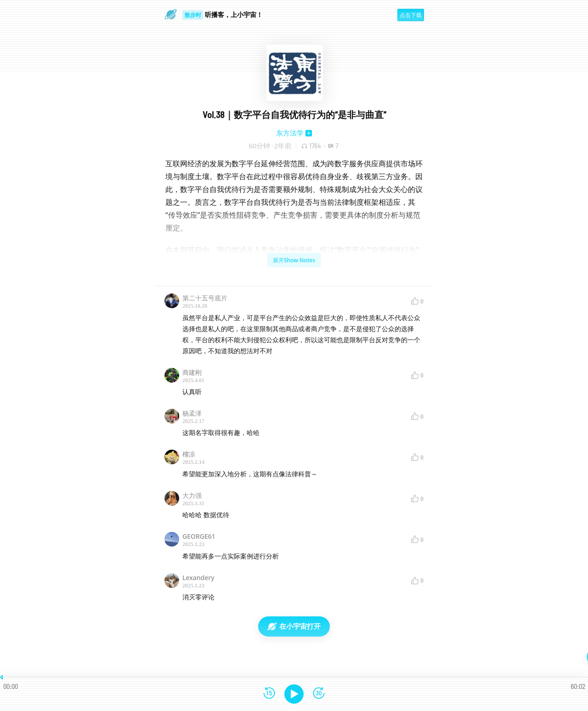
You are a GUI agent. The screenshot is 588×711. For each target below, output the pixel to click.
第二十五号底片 (205, 298)
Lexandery (198, 578)
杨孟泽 (192, 413)
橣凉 (189, 454)
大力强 (192, 495)
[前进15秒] (319, 694)
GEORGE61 (199, 536)
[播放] (294, 694)
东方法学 (290, 133)
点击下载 (411, 15)
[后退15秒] (269, 694)
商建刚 (192, 372)
